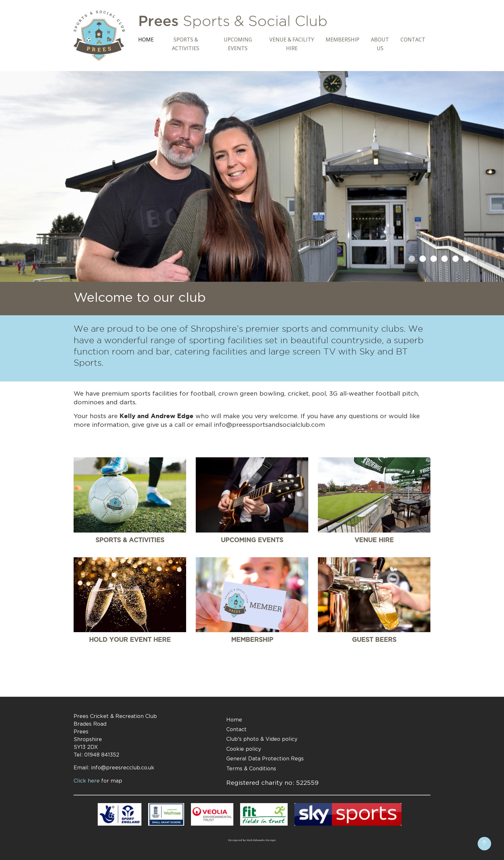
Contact (413, 40)
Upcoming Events (238, 44)
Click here (98, 781)
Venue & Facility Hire (292, 44)
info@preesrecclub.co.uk (123, 767)
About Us (380, 44)
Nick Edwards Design (261, 840)
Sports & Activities (186, 44)
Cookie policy (244, 749)
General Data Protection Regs (265, 758)
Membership (342, 40)
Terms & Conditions (251, 768)
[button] (412, 259)
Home (146, 40)
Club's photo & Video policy (262, 739)
